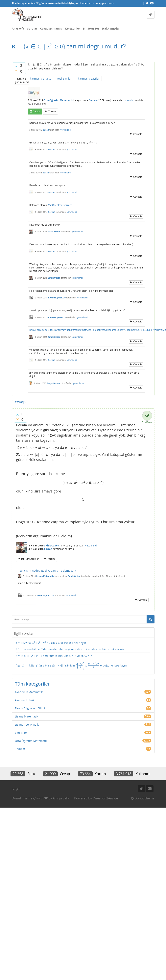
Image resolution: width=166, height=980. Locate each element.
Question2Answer (106, 798)
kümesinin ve (54, 656)
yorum (52, 111)
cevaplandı (91, 546)
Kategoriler (72, 28)
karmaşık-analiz (40, 78)
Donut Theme (22, 798)
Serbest (20, 749)
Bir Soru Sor (91, 28)
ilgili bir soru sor (30, 559)
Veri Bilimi (22, 733)
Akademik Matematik (29, 692)
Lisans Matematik (45, 576)
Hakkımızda (110, 28)
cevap (36, 111)
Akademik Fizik (25, 700)
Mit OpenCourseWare (60, 205)
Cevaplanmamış (51, 28)
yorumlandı (66, 130)
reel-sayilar (64, 78)
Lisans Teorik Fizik (27, 725)
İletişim (16, 789)
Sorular (32, 28)
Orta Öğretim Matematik (58, 100)
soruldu (129, 100)
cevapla (138, 134)
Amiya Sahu (61, 798)
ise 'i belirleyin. (51, 643)
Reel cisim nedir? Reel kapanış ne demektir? (47, 571)
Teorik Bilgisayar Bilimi (30, 708)
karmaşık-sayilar (89, 78)
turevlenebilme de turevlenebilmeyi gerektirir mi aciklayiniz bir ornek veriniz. (71, 649)
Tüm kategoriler (32, 684)
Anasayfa (18, 28)
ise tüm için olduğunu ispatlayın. (72, 665)
